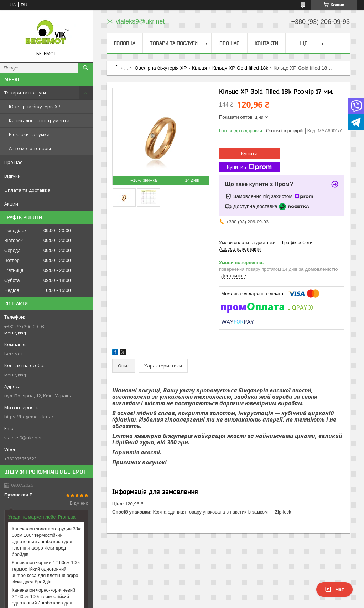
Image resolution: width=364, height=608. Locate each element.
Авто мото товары (30, 148)
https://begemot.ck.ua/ (29, 417)
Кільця (199, 68)
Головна (125, 43)
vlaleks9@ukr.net (23, 438)
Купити (249, 153)
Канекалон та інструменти (39, 120)
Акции (11, 204)
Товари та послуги (25, 93)
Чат (334, 589)
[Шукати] (85, 68)
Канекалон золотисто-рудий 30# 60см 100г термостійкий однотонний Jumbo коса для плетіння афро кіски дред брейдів (46, 542)
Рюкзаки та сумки (29, 134)
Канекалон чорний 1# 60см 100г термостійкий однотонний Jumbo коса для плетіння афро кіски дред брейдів (46, 572)
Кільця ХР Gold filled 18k (240, 68)
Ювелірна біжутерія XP (35, 107)
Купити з (249, 167)
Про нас (13, 162)
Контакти (266, 43)
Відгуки (12, 176)
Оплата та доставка (27, 190)
